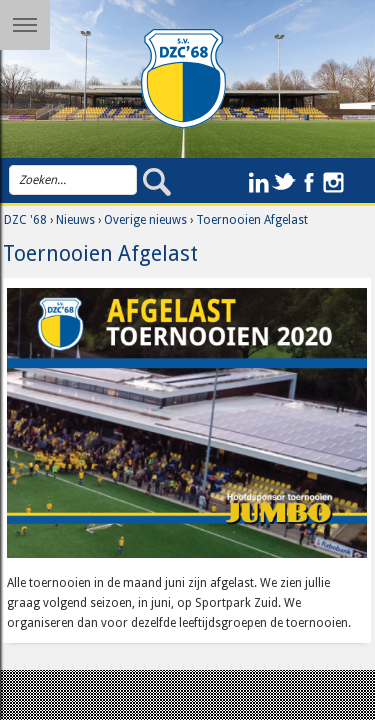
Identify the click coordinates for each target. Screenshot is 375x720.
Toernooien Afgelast (252, 220)
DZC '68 (25, 220)
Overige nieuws (145, 220)
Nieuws (75, 220)
